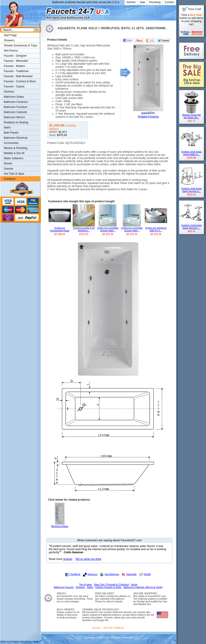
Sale (142, 2)
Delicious (92, 574)
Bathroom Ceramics (16, 102)
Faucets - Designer (15, 56)
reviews (68, 559)
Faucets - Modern (14, 66)
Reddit (147, 574)
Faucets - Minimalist (16, 61)
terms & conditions (114, 628)
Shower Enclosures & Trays (20, 45)
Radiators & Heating (16, 122)
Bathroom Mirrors (14, 117)
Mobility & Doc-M (14, 153)
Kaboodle (131, 574)
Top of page (85, 584)
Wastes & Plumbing (16, 148)
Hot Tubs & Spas (14, 174)
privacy (97, 628)
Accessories (11, 143)
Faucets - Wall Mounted (18, 76)
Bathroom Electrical (16, 138)
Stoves (8, 163)
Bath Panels (11, 133)
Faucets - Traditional (16, 71)
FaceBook (75, 574)
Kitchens (9, 92)
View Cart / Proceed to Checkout (111, 584)
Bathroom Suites (14, 97)
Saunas (8, 169)
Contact (169, 2)
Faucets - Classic (14, 87)
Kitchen (131, 2)
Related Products (148, 117)
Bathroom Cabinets (15, 112)
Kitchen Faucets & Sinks (108, 587)
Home (134, 584)
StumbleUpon (112, 574)
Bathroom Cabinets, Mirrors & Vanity (143, 587)
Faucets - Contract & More (20, 81)
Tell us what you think (88, 559)
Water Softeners (14, 158)
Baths (7, 128)
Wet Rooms (11, 51)
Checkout (10, 179)
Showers (9, 40)
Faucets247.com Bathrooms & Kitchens (43, 12)
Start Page (10, 35)
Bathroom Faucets (64, 587)
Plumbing (155, 2)
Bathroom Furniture (15, 107)
